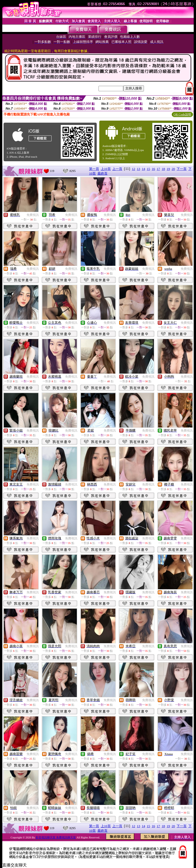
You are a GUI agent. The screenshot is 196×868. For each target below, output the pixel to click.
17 (158, 169)
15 (148, 169)
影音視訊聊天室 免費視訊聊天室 (56, 837)
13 (138, 169)
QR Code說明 (182, 114)
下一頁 (182, 169)
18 (163, 169)
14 (144, 169)
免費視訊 (33, 215)
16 (154, 169)
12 (134, 169)
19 (168, 169)
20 (173, 169)
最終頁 (102, 173)
